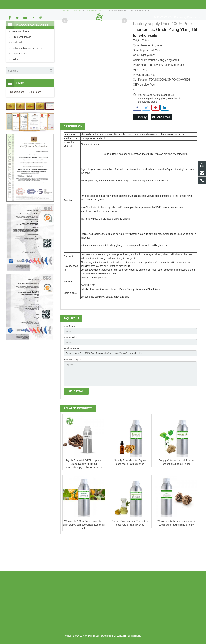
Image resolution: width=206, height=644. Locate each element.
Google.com (17, 116)
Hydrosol (16, 84)
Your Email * (70, 363)
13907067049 (16, 4)
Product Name (71, 375)
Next (124, 45)
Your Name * (70, 351)
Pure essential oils (21, 62)
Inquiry (140, 142)
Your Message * (72, 387)
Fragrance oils (19, 78)
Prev (65, 45)
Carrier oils (17, 67)
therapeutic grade (147, 126)
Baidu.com (35, 116)
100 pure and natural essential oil (156, 119)
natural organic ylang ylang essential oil (159, 123)
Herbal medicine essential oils (27, 73)
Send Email (161, 142)
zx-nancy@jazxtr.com (40, 4)
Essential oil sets (20, 56)
